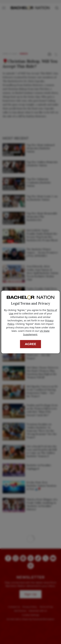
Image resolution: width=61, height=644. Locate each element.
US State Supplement (36, 332)
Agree (30, 344)
